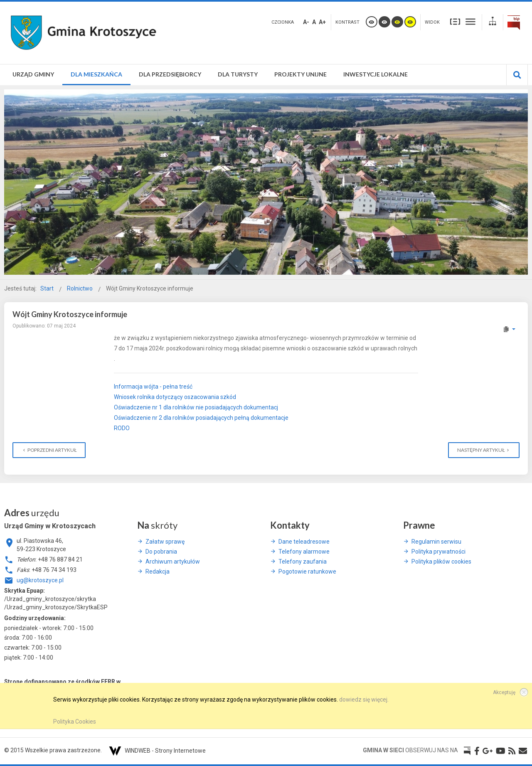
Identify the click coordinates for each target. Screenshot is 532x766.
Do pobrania (161, 552)
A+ (322, 22)
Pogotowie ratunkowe (307, 571)
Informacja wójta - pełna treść (153, 387)
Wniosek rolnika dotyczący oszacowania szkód (175, 397)
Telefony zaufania (303, 562)
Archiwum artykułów (173, 562)
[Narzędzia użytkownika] (509, 329)
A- (306, 22)
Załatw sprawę (165, 542)
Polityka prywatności (438, 552)
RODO (122, 428)
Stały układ (455, 21)
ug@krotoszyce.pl (40, 580)
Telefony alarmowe (304, 552)
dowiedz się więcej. (364, 699)
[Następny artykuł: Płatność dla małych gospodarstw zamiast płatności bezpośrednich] (484, 450)
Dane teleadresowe (304, 542)
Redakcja (158, 571)
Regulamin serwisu (436, 542)
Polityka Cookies (75, 722)
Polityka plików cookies (441, 562)
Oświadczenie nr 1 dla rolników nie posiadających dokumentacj (196, 407)
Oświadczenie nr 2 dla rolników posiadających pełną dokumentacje (201, 418)
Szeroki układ (470, 21)
